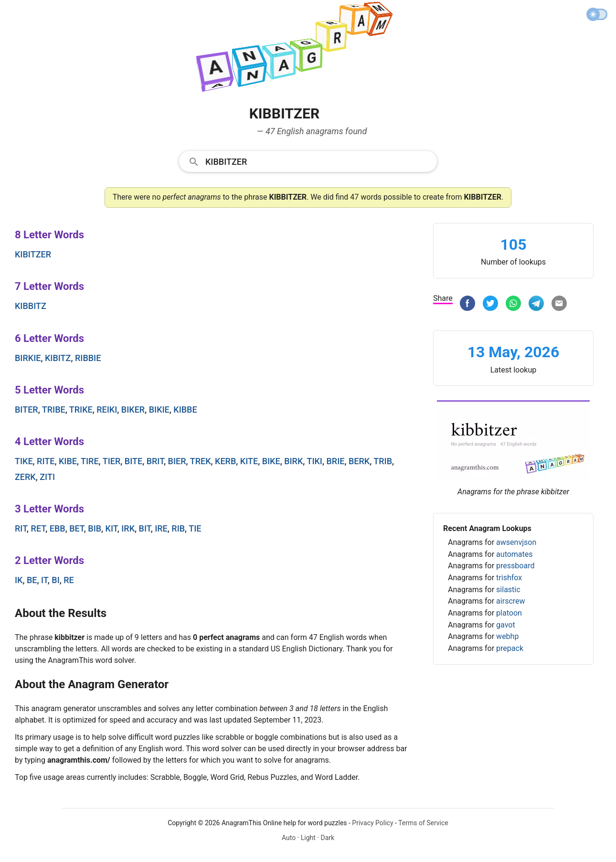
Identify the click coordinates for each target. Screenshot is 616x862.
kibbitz (31, 306)
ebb (58, 528)
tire (90, 461)
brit (155, 461)
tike (24, 461)
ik (19, 580)
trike (81, 410)
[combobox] (308, 161)
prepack (510, 648)
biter (27, 410)
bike (271, 461)
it (44, 580)
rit (21, 528)
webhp (507, 636)
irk (128, 528)
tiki (314, 461)
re (69, 580)
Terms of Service (423, 823)
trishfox (509, 578)
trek (201, 461)
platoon (509, 613)
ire (161, 528)
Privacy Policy (372, 823)
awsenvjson (516, 542)
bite (133, 461)
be (32, 580)
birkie (28, 358)
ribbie (88, 358)
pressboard (515, 566)
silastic (508, 590)
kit (112, 528)
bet (77, 528)
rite (46, 461)
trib (383, 461)
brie (335, 461)
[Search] (318, 161)
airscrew (510, 601)
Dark (327, 838)
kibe (68, 461)
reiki (107, 410)
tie (195, 528)
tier (112, 461)
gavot (506, 625)
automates (514, 554)
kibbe (185, 410)
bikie (159, 410)
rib (178, 528)
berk (359, 461)
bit (145, 528)
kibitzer (33, 254)
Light (308, 838)
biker (133, 410)
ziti (47, 477)
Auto (289, 838)
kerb (225, 461)
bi (55, 580)
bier (177, 461)
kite (249, 461)
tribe (54, 410)
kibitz (58, 358)
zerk (25, 477)
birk (293, 461)
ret (38, 528)
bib (95, 528)
